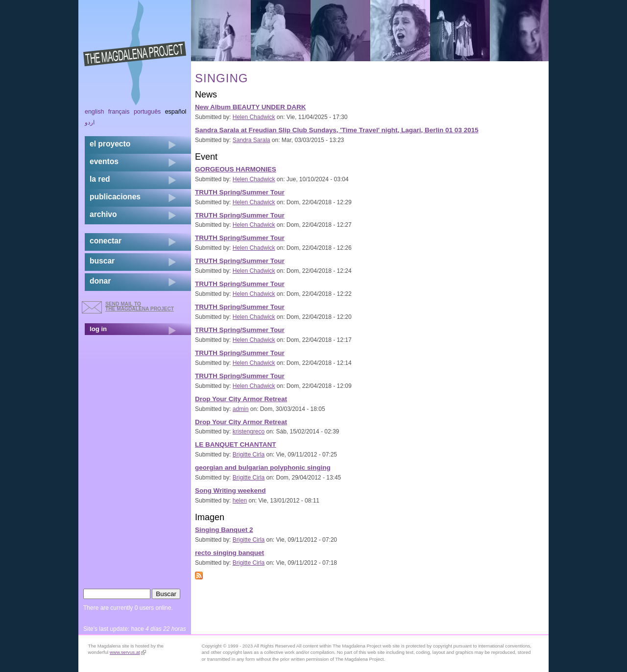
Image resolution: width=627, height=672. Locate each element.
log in (98, 329)
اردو (90, 122)
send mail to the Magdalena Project (140, 306)
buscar (102, 261)
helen (240, 501)
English (95, 112)
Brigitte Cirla (249, 455)
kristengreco (249, 432)
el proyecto (110, 144)
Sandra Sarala (252, 140)
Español (176, 112)
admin (241, 409)
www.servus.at (128, 652)
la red (100, 179)
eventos (104, 161)
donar (100, 281)
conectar (106, 241)
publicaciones (115, 197)
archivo (103, 214)
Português (147, 112)
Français (119, 112)
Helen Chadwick (254, 117)
